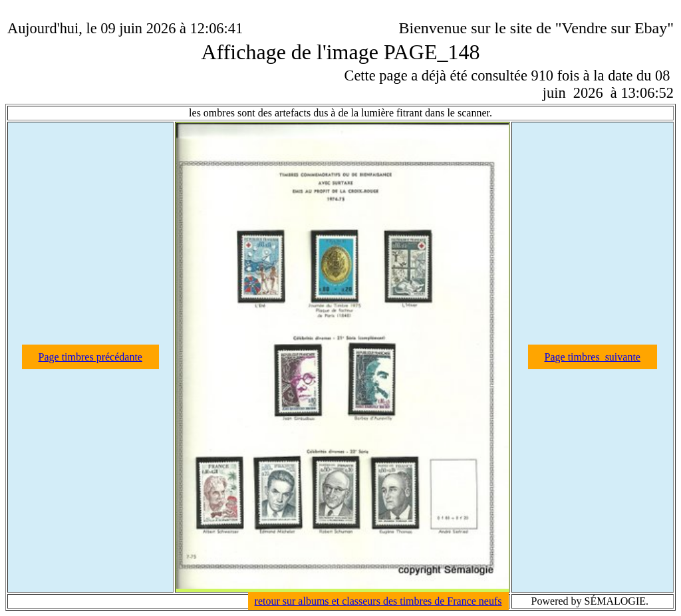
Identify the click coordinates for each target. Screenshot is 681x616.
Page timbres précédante (90, 357)
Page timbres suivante (593, 357)
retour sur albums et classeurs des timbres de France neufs (378, 601)
